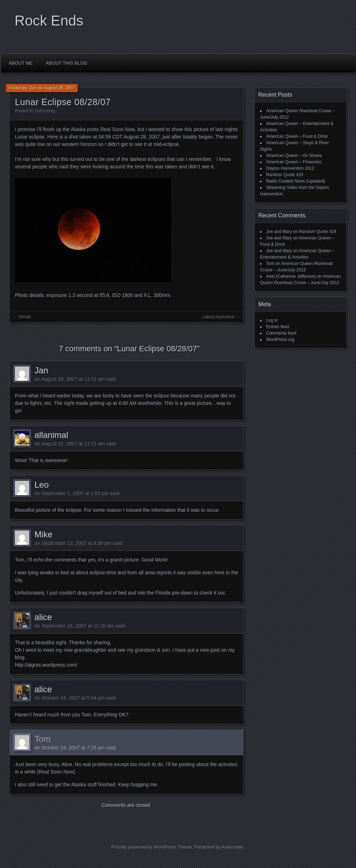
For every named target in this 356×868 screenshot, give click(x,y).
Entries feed (277, 327)
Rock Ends (49, 21)
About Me (21, 63)
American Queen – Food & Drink (297, 136)
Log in (272, 320)
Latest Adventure (219, 317)
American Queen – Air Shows (294, 156)
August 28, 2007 (60, 88)
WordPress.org (280, 340)
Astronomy (45, 111)
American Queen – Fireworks (294, 162)
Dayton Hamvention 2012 (290, 168)
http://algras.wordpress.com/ (46, 665)
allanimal (51, 435)
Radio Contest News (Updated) (296, 181)
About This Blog (67, 63)
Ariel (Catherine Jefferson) (291, 276)
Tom (33, 88)
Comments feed (281, 333)
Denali (25, 317)
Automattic (233, 847)
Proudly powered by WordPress (144, 847)
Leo (42, 485)
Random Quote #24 (285, 175)
